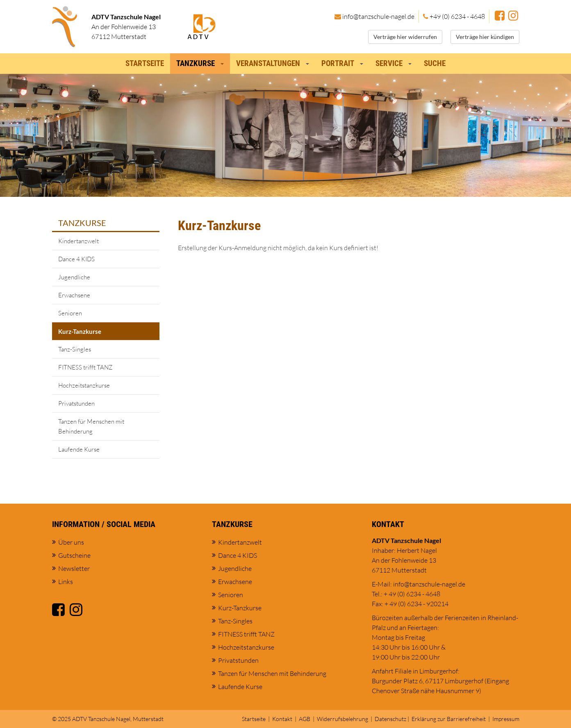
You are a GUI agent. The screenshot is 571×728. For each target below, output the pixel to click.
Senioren (70, 313)
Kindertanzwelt (78, 241)
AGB (305, 719)
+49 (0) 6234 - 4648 (457, 16)
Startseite (145, 63)
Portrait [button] (338, 63)
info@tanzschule (378, 16)
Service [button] (389, 63)
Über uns (71, 542)
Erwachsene (74, 295)
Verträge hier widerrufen (405, 37)
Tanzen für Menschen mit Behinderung (91, 426)
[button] (224, 61)
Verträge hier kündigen (485, 37)
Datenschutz (390, 719)
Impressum (506, 719)
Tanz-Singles (75, 349)
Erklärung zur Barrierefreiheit (449, 719)
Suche (435, 63)
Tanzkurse (82, 223)
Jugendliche (74, 277)
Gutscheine (74, 555)
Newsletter (74, 568)
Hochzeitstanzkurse (84, 385)
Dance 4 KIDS (76, 259)
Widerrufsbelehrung (342, 719)
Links (66, 582)
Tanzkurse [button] (196, 63)
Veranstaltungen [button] (268, 63)
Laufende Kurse (79, 449)
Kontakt (282, 719)
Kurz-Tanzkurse (80, 331)
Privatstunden (76, 403)
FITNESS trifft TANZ (85, 367)
